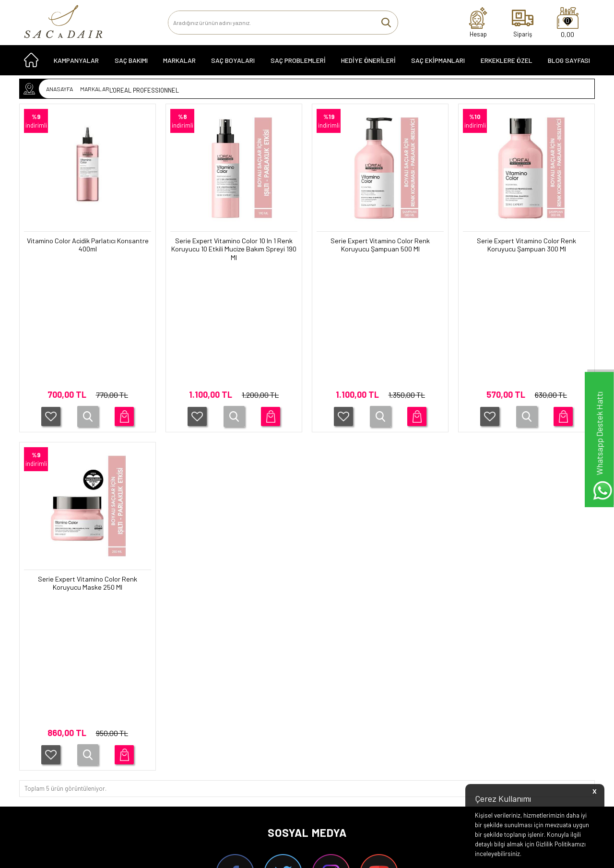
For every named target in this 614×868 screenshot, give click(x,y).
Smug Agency (301, 836)
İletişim (225, 712)
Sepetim (227, 752)
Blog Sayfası (569, 63)
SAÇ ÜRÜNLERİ (49, 698)
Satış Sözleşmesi (146, 738)
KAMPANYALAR (76, 63)
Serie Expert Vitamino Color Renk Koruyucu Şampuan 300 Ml (527, 246)
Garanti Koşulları (145, 698)
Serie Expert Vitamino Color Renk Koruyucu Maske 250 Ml (88, 464)
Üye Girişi (322, 712)
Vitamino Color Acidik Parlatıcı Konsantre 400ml (88, 246)
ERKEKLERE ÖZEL (507, 63)
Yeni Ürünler (232, 725)
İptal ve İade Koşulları (151, 752)
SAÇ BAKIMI (131, 63)
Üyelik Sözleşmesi (147, 725)
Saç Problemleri (298, 63)
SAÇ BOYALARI (233, 63)
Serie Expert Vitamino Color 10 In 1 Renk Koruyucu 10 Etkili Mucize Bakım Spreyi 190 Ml (234, 250)
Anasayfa (229, 698)
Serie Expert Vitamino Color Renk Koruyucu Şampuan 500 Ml (380, 246)
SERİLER (41, 712)
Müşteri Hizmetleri (240, 738)
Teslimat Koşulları (147, 712)
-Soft (258, 856)
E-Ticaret (280, 856)
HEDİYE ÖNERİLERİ (368, 63)
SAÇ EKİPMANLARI (438, 63)
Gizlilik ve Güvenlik (147, 765)
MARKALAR (179, 63)
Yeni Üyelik (324, 698)
